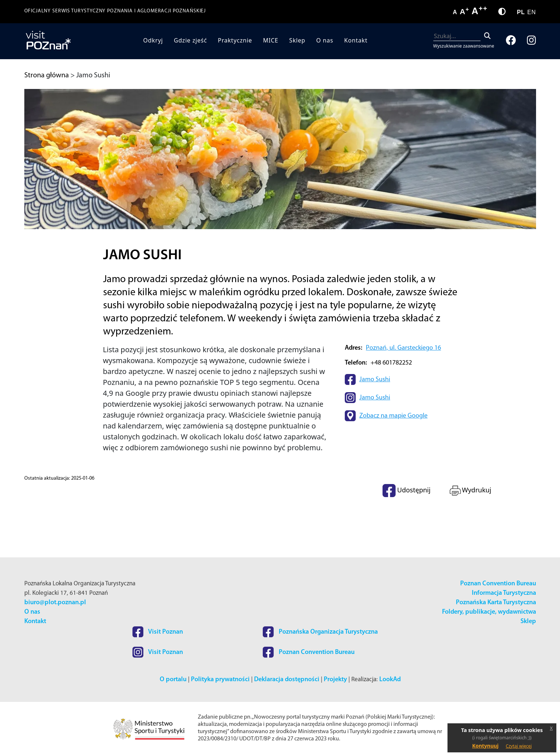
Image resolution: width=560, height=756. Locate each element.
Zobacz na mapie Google (393, 416)
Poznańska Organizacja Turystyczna (320, 632)
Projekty (335, 680)
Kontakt (356, 40)
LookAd (390, 680)
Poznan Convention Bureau (498, 584)
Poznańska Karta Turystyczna (496, 603)
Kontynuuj (485, 746)
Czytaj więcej (519, 746)
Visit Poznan (158, 632)
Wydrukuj (470, 491)
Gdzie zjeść (190, 40)
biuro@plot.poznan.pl (55, 603)
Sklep (297, 40)
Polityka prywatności (220, 680)
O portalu (173, 680)
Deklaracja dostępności (287, 680)
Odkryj (153, 40)
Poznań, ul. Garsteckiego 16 (403, 348)
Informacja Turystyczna (504, 593)
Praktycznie (235, 40)
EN (532, 12)
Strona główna (47, 76)
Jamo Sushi (375, 380)
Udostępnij (406, 491)
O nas (325, 40)
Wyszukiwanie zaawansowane (464, 46)
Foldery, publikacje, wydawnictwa (489, 612)
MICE (271, 40)
